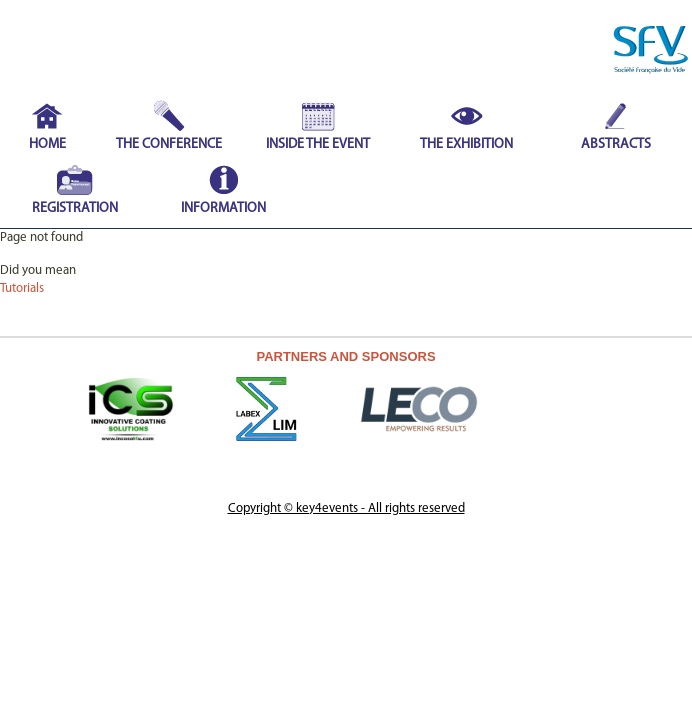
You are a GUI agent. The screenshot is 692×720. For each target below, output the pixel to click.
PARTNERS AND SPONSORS (345, 356)
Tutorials (22, 288)
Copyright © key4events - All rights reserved (346, 508)
